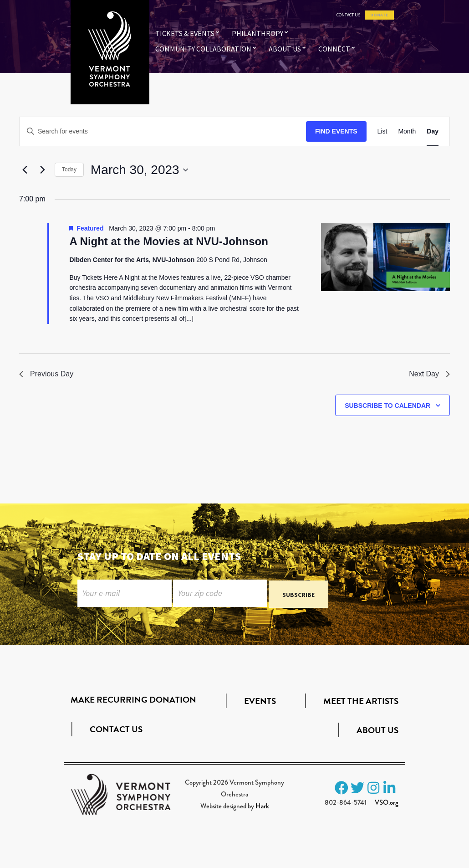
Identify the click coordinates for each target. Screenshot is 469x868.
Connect (334, 49)
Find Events (336, 131)
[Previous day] (25, 170)
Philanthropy (257, 33)
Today (69, 169)
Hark (262, 808)
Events (260, 703)
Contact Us (348, 15)
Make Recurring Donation (133, 701)
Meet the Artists (361, 703)
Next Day (429, 374)
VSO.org (387, 804)
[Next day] (42, 170)
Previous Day (46, 374)
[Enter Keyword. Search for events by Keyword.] (163, 131)
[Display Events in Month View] (407, 131)
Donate (379, 15)
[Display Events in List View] (382, 131)
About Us (285, 49)
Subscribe (298, 596)
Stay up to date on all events (159, 556)
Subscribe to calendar (387, 406)
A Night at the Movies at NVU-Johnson (168, 241)
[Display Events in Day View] (433, 131)
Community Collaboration (203, 49)
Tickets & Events (185, 33)
